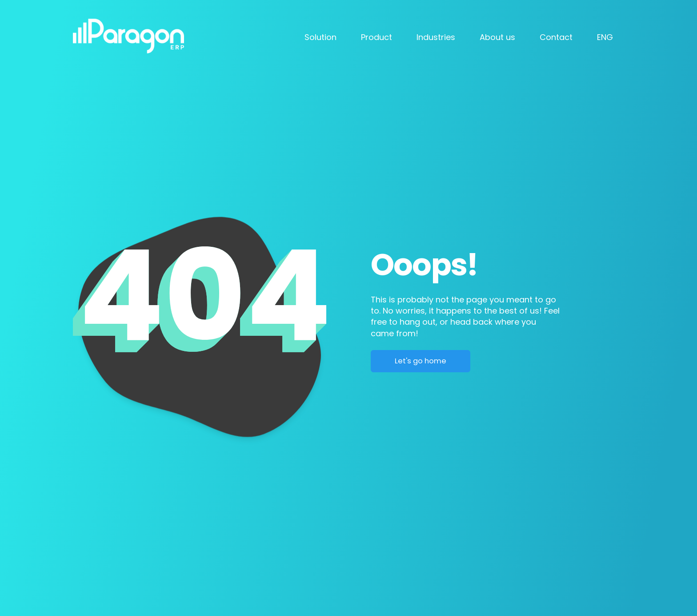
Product (377, 37)
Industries (436, 37)
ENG (605, 37)
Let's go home (421, 361)
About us (497, 37)
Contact (556, 37)
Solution (320, 37)
